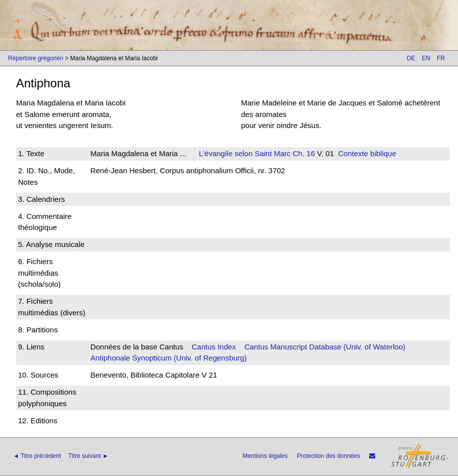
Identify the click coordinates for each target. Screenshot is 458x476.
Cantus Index (214, 347)
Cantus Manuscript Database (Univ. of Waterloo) (325, 347)
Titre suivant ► (88, 456)
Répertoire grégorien (36, 58)
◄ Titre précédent (37, 456)
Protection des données (329, 456)
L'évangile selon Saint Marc (245, 153)
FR (441, 58)
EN (426, 58)
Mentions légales (265, 456)
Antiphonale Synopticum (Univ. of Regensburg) (169, 358)
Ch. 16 (302, 153)
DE (411, 58)
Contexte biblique (367, 153)
